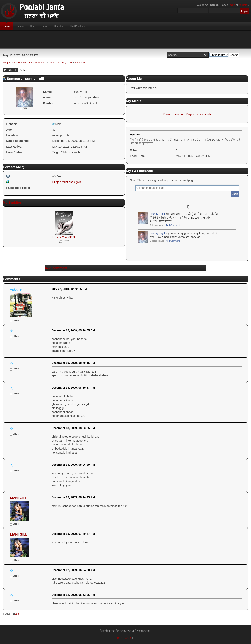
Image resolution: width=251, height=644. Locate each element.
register (244, 5)
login (232, 5)
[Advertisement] (125, 39)
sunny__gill (158, 214)
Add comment (56, 268)
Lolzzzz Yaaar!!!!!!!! (64, 237)
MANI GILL (19, 498)
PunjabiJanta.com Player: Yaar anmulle (187, 114)
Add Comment (173, 225)
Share (235, 194)
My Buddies (12, 202)
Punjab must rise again (66, 182)
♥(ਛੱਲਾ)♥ (16, 290)
